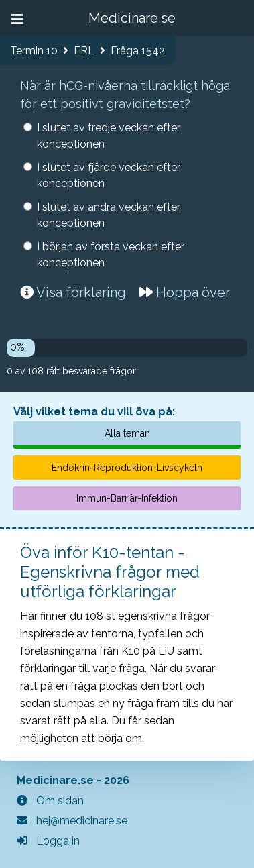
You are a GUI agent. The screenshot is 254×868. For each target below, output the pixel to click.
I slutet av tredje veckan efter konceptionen (109, 136)
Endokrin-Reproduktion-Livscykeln (127, 468)
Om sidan (50, 801)
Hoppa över (185, 292)
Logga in (48, 841)
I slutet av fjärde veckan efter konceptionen (109, 175)
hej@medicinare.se (72, 821)
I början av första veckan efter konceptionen (111, 255)
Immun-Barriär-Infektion (127, 498)
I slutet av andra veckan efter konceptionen (109, 215)
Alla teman (127, 433)
